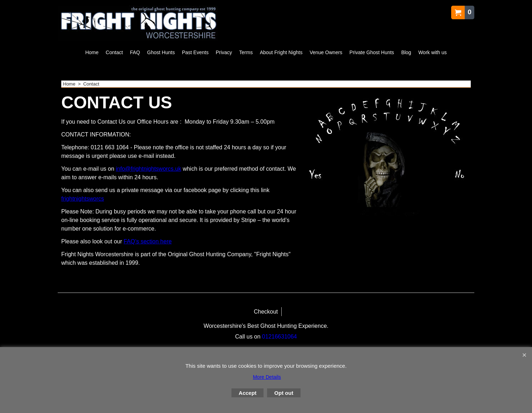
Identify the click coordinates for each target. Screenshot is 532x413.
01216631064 (280, 337)
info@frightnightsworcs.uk (148, 169)
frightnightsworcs (83, 199)
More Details (267, 377)
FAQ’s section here (148, 241)
